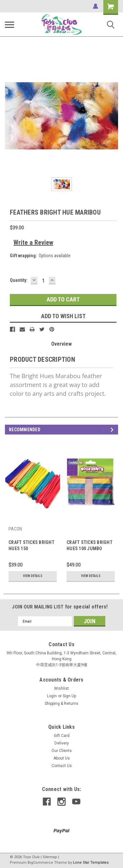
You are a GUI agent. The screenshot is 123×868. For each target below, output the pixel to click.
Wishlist (61, 688)
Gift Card (62, 736)
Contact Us (62, 766)
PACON (15, 529)
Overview (61, 344)
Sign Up (69, 696)
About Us (62, 758)
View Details (33, 576)
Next (113, 430)
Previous (104, 430)
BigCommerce (40, 863)
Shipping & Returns (61, 704)
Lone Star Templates (91, 863)
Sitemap (50, 857)
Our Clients (62, 751)
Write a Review (33, 242)
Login (52, 696)
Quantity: (19, 280)
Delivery (62, 743)
